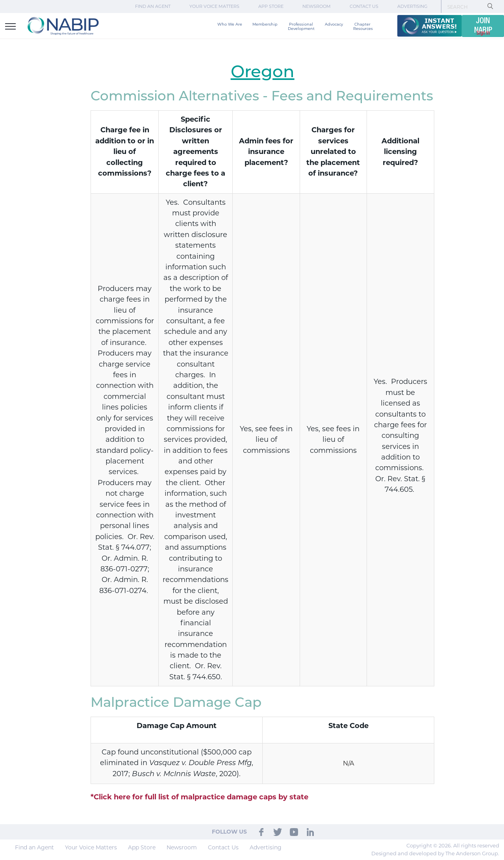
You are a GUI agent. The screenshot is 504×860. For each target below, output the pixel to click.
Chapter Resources (363, 26)
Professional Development (301, 26)
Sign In (483, 33)
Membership (265, 24)
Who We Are (230, 24)
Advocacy (334, 24)
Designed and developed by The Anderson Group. (435, 853)
